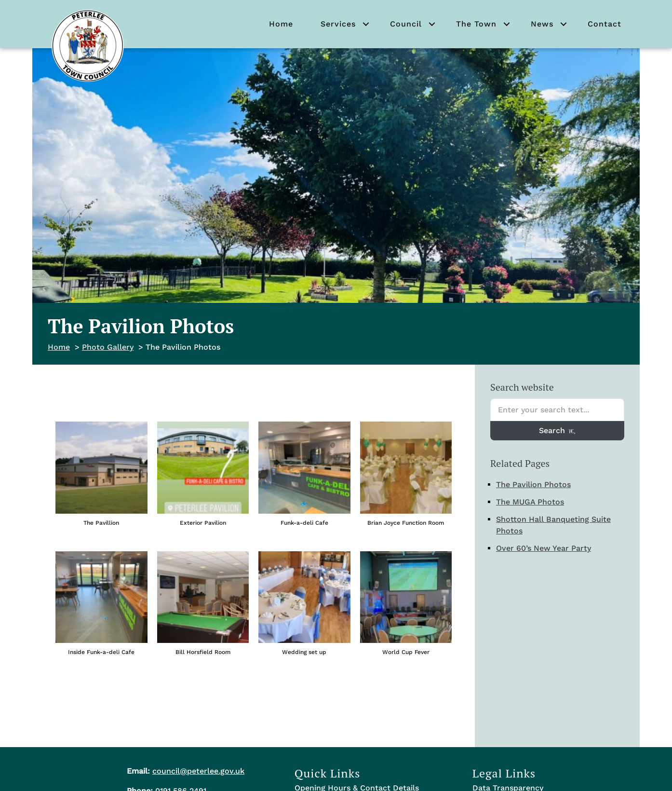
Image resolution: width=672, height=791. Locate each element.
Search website (522, 387)
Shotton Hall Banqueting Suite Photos (553, 525)
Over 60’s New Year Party (544, 548)
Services (338, 24)
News (542, 24)
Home (281, 24)
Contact (605, 24)
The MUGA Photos (530, 502)
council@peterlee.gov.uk (198, 771)
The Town (476, 24)
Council (406, 24)
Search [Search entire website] (557, 430)
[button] (366, 24)
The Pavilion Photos (533, 484)
